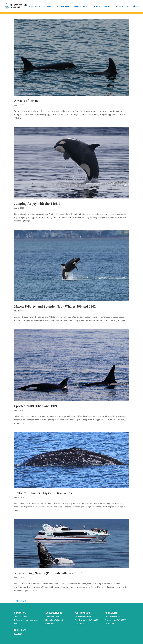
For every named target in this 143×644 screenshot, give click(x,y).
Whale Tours (33, 6)
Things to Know (122, 6)
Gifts (135, 6)
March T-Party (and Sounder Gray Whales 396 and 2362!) (56, 306)
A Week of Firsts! (26, 101)
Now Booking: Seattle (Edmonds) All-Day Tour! (48, 573)
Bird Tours (47, 6)
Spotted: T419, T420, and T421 (36, 406)
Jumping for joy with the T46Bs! (37, 204)
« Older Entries (21, 601)
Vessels (97, 6)
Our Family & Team (81, 6)
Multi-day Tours (63, 6)
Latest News (20, 630)
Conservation (108, 6)
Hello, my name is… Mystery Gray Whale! (44, 493)
